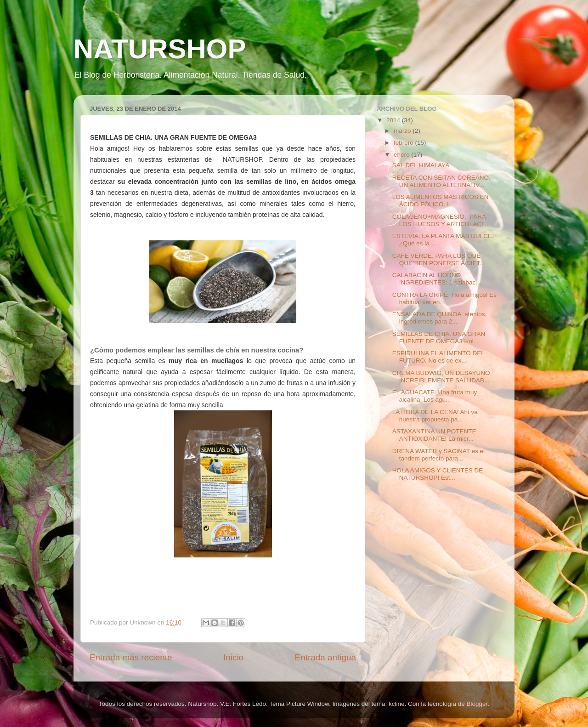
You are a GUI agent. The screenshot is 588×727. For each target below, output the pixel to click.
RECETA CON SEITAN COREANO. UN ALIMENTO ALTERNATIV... (441, 181)
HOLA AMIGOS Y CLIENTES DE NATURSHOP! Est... (438, 474)
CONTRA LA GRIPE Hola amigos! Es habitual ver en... (444, 298)
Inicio (233, 657)
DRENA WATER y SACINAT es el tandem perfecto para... (438, 455)
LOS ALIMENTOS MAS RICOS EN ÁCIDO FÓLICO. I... (441, 201)
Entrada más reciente (131, 657)
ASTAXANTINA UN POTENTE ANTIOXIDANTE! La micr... (434, 435)
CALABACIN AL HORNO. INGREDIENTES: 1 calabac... (437, 279)
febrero (404, 143)
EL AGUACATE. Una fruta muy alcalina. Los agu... (435, 396)
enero (402, 155)
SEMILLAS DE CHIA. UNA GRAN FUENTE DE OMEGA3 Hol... (439, 338)
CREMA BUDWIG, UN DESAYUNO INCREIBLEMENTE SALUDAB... (441, 377)
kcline (397, 704)
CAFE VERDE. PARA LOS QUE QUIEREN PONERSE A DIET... (439, 259)
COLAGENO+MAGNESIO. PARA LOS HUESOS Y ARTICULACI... (440, 220)
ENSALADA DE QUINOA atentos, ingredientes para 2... (440, 318)
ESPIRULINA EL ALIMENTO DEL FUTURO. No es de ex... (438, 357)
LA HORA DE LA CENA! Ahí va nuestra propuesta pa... (435, 416)
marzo (403, 131)
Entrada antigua (325, 657)
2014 (394, 120)
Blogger (477, 704)
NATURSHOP (160, 49)
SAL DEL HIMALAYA (421, 165)
